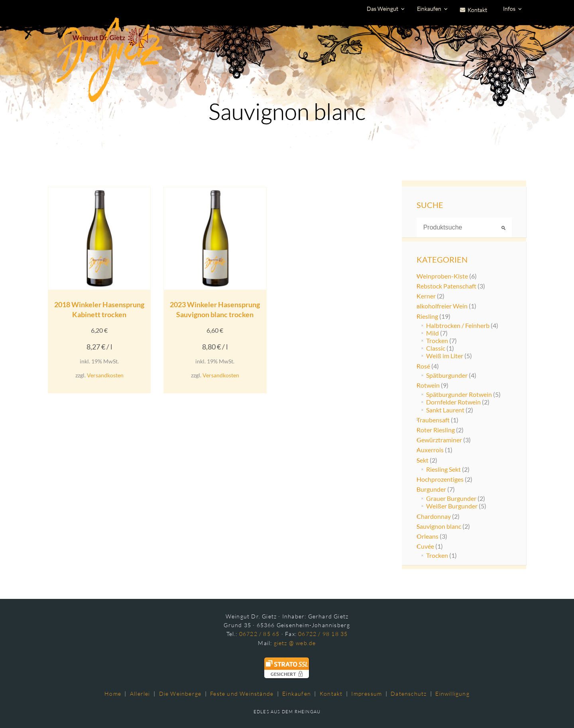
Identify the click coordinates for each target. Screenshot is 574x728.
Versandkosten (105, 375)
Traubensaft (433, 420)
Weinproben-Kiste (442, 276)
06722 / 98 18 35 (323, 634)
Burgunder (431, 489)
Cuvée (425, 546)
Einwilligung (452, 694)
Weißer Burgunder (452, 506)
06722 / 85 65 (259, 634)
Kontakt (331, 694)
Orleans (428, 536)
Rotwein (428, 385)
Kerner (426, 296)
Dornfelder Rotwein (453, 402)
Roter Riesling (436, 430)
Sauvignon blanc (439, 526)
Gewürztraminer (439, 440)
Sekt (423, 460)
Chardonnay (434, 516)
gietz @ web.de (295, 643)
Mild (432, 333)
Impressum (367, 694)
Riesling (427, 316)
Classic (436, 348)
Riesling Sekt (443, 469)
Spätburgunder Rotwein (459, 394)
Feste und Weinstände (242, 694)
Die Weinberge (180, 694)
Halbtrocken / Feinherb (458, 325)
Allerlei (140, 694)
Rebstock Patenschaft (446, 286)
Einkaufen (297, 694)
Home (113, 694)
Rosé (423, 366)
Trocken (437, 340)
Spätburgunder (447, 375)
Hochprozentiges (440, 479)
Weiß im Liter (445, 356)
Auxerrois (430, 450)
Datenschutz (409, 694)
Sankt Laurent (445, 410)
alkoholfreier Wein (442, 306)
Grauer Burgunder (451, 498)
